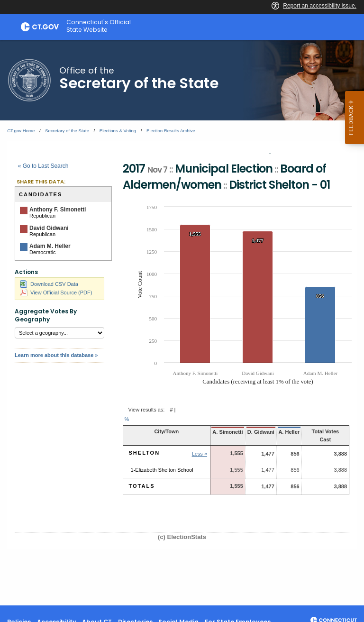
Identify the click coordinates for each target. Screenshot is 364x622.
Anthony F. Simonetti (58, 210)
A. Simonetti (222, 432)
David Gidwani (49, 228)
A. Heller (282, 432)
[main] (182, 323)
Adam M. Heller (50, 246)
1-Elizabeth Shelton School (162, 462)
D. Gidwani (254, 432)
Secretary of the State (67, 131)
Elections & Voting (118, 131)
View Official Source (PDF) (56, 293)
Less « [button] (194, 446)
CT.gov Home (21, 131)
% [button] (127, 419)
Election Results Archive (171, 131)
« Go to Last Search (43, 166)
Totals (142, 479)
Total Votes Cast (322, 431)
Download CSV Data (49, 284)
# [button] (171, 410)
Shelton (145, 445)
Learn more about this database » (56, 355)
